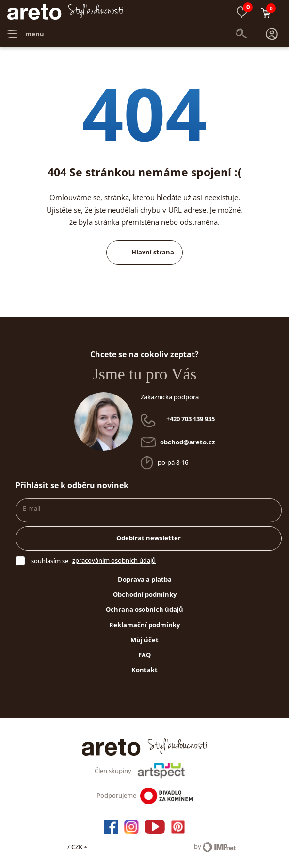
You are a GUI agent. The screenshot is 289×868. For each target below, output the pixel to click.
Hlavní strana (144, 248)
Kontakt (144, 665)
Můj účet (144, 635)
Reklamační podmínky (144, 620)
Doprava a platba (145, 575)
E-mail (32, 504)
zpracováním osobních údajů (114, 556)
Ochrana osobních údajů (144, 605)
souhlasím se (50, 556)
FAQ (144, 650)
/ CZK (78, 842)
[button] (272, 34)
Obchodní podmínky (145, 590)
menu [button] (26, 34)
